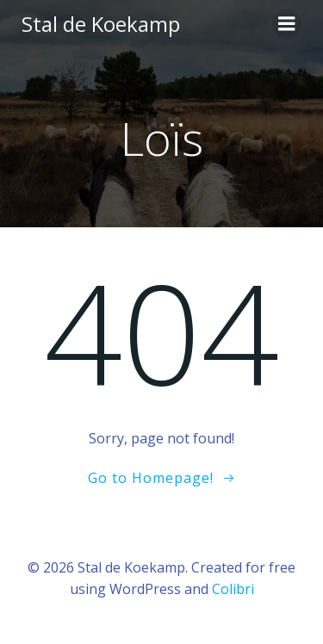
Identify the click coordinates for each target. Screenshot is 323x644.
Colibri (233, 589)
